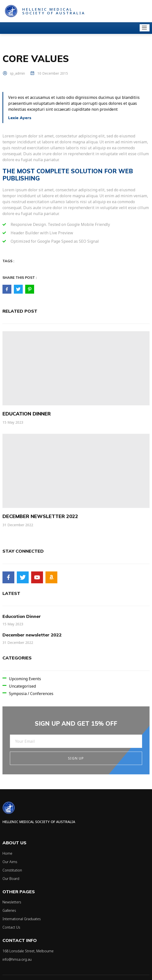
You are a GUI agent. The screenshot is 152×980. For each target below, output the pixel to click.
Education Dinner (27, 414)
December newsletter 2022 (40, 516)
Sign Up (76, 758)
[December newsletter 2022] (76, 471)
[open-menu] (145, 28)
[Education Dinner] (76, 368)
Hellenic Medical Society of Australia (54, 11)
